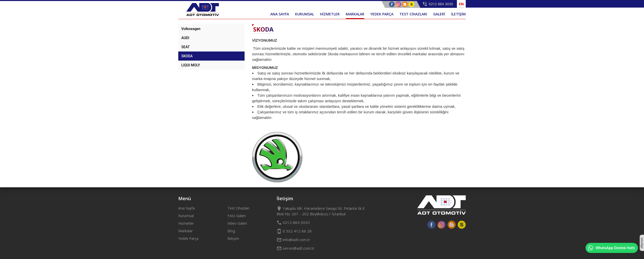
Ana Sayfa (186, 208)
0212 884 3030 (293, 222)
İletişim (233, 238)
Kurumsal (186, 216)
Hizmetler (186, 223)
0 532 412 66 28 (294, 231)
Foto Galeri (237, 216)
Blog (231, 231)
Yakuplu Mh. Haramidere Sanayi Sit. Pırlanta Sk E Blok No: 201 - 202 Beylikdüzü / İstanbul (321, 211)
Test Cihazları (238, 208)
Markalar (185, 231)
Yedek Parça (188, 238)
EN (461, 4)
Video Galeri (237, 223)
